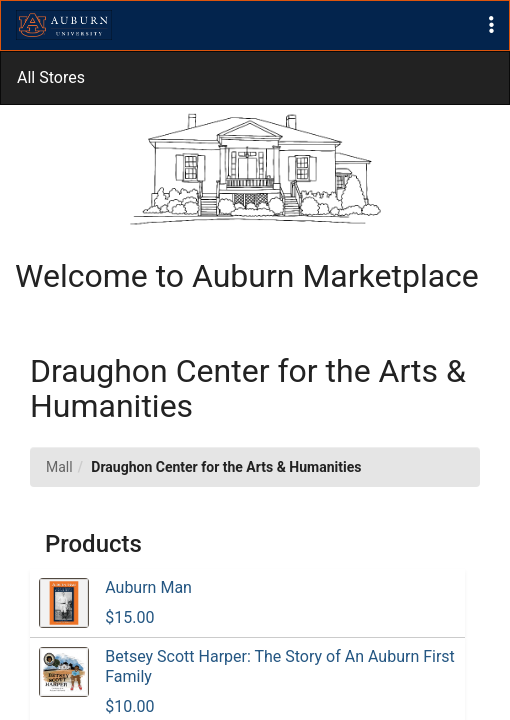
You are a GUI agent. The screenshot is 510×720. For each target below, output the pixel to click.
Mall (59, 467)
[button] (491, 25)
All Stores (51, 77)
